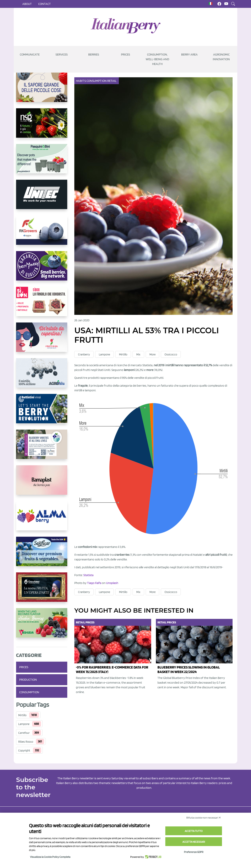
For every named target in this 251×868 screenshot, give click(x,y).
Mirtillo (22, 715)
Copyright (24, 751)
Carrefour (24, 733)
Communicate (30, 54)
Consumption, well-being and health (157, 59)
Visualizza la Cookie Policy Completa (50, 857)
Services (62, 54)
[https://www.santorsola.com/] (42, 90)
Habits (81, 81)
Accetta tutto (194, 831)
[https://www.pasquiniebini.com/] (42, 162)
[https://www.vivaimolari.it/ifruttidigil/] (42, 340)
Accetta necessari (194, 842)
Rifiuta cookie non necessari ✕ (204, 818)
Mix (138, 354)
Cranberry (84, 354)
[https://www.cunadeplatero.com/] (42, 590)
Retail (112, 81)
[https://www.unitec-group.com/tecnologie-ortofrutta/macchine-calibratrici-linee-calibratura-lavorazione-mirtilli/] (42, 198)
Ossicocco (171, 354)
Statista (88, 575)
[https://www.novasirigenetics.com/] (42, 126)
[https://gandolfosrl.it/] (42, 519)
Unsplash (112, 583)
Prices (125, 54)
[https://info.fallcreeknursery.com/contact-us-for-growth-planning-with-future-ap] (42, 447)
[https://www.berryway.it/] (42, 269)
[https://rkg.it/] (42, 233)
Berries (94, 54)
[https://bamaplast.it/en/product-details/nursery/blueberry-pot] (42, 483)
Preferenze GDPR (194, 852)
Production (28, 680)
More (152, 354)
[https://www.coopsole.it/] (42, 305)
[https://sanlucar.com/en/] (42, 555)
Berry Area (189, 54)
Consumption (29, 692)
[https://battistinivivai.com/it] (42, 412)
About (27, 4)
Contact (45, 4)
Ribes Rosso (26, 742)
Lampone (24, 724)
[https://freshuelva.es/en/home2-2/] (42, 626)
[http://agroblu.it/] (42, 376)
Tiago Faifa (94, 583)
